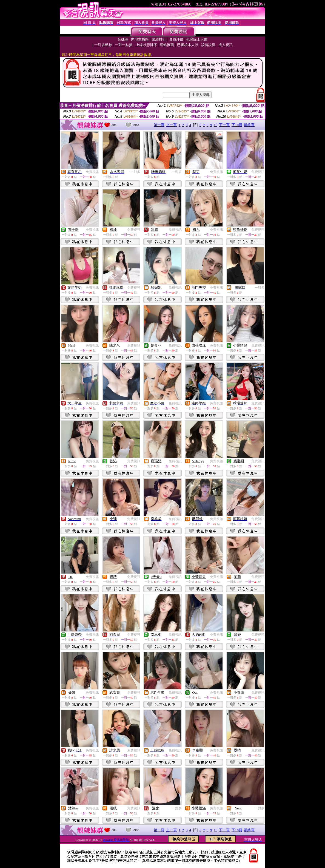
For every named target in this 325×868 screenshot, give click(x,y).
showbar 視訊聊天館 (116, 840)
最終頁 (249, 125)
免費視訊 (92, 172)
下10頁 (237, 125)
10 (216, 125)
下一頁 (224, 125)
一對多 (135, 172)
